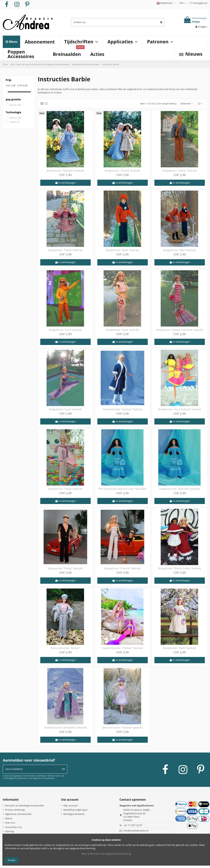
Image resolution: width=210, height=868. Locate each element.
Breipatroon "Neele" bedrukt (65, 250)
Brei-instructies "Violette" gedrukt (123, 728)
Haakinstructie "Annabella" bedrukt (65, 728)
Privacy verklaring (15, 810)
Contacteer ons (13, 827)
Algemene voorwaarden (18, 814)
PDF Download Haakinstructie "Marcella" (122, 489)
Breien (15, 118)
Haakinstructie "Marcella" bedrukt (180, 489)
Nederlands (166, 3)
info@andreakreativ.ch (136, 831)
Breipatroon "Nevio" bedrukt (180, 171)
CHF (182, 3)
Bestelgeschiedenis (74, 814)
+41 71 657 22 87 (133, 825)
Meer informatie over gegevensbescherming (106, 854)
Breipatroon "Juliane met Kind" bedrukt (180, 330)
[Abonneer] (63, 769)
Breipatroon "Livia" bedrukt (65, 330)
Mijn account (71, 805)
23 (200, 103)
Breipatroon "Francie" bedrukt (122, 568)
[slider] (7, 92)
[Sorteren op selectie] (187, 104)
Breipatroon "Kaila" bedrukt (122, 330)
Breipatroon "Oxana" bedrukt (123, 171)
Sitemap (10, 831)
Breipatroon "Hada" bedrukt (65, 489)
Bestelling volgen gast (75, 810)
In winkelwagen (65, 183)
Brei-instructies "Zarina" (65, 648)
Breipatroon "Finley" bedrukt (65, 568)
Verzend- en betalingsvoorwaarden (24, 805)
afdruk (9, 818)
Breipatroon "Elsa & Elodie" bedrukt (180, 568)
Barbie (15, 105)
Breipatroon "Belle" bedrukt (180, 648)
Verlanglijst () (198, 3)
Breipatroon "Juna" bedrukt (65, 409)
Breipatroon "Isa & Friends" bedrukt (180, 409)
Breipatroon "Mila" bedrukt (180, 250)
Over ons (10, 823)
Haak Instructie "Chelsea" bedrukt (122, 648)
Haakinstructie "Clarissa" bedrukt (123, 409)
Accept (12, 860)
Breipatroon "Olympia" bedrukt (65, 171)
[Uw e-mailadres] (31, 769)
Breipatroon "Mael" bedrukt (123, 250)
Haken (15, 122)
